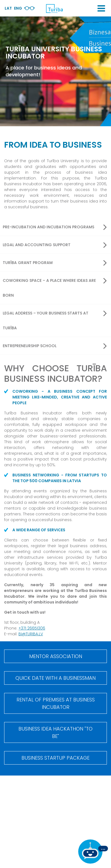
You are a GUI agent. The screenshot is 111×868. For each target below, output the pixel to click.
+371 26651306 (32, 628)
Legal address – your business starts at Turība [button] (55, 319)
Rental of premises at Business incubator (56, 703)
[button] (101, 9)
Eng (18, 8)
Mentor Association (56, 656)
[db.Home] (54, 9)
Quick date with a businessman (55, 678)
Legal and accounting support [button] (55, 245)
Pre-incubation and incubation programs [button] (55, 227)
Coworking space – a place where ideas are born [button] (55, 287)
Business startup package (55, 758)
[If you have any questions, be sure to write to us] (93, 852)
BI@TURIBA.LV (31, 634)
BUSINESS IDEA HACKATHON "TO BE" (55, 732)
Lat (8, 8)
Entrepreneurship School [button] (55, 346)
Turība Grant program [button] (55, 263)
